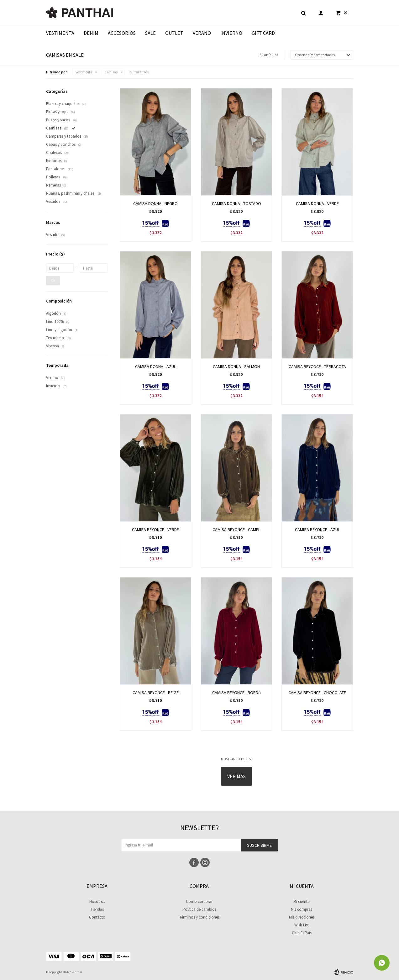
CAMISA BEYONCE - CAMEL (236, 530)
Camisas (111, 72)
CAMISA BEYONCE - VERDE (155, 530)
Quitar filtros (139, 72)
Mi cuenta (302, 901)
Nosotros (97, 901)
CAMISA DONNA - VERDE (317, 203)
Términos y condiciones (199, 917)
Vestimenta (60, 33)
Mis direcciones (302, 917)
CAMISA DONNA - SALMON (236, 366)
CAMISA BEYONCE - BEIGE (156, 693)
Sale (150, 33)
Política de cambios (199, 909)
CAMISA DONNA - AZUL (155, 366)
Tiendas (97, 909)
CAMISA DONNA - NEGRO (155, 203)
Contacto (97, 917)
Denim (91, 33)
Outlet (174, 33)
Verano (202, 33)
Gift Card (263, 33)
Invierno (231, 33)
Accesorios (122, 33)
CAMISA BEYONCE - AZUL (317, 530)
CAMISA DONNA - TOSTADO (236, 203)
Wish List (302, 925)
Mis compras (302, 909)
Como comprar (199, 901)
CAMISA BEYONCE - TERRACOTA (317, 366)
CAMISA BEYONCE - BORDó (236, 693)
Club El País (302, 933)
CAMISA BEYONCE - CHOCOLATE (317, 693)
